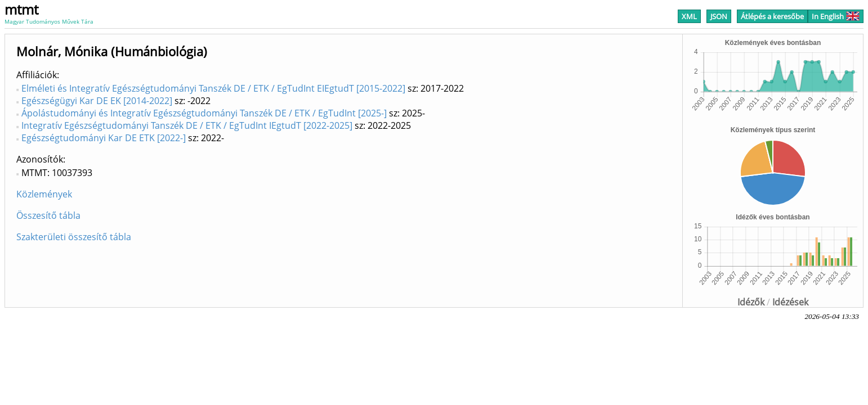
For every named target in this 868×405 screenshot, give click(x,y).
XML (689, 16)
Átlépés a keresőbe (772, 16)
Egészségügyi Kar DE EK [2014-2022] (97, 101)
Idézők (751, 302)
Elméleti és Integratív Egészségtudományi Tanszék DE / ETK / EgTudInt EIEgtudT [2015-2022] (213, 88)
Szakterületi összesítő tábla (74, 237)
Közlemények (44, 194)
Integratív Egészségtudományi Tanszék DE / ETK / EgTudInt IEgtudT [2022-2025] (187, 125)
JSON (719, 16)
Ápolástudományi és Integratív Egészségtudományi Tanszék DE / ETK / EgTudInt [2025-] (204, 113)
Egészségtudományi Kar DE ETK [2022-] (104, 138)
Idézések (790, 302)
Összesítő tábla (48, 215)
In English (836, 16)
